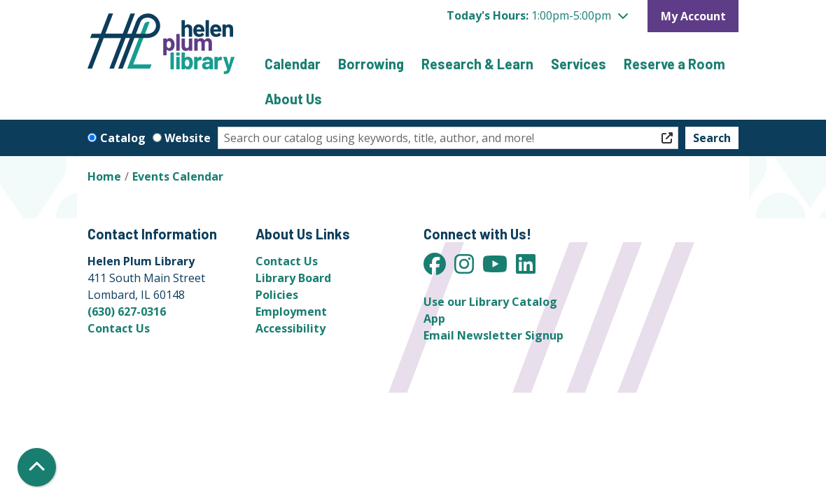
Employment (291, 311)
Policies (277, 295)
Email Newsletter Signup (493, 335)
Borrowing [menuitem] (371, 64)
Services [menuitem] (579, 64)
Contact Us (119, 328)
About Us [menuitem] (293, 99)
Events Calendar (178, 176)
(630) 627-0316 (127, 311)
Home (104, 176)
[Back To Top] (37, 467)
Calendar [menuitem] (293, 64)
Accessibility (290, 328)
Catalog (123, 138)
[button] (537, 15)
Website (188, 138)
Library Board (293, 278)
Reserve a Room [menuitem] (674, 64)
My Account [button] (693, 16)
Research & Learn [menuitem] (477, 64)
